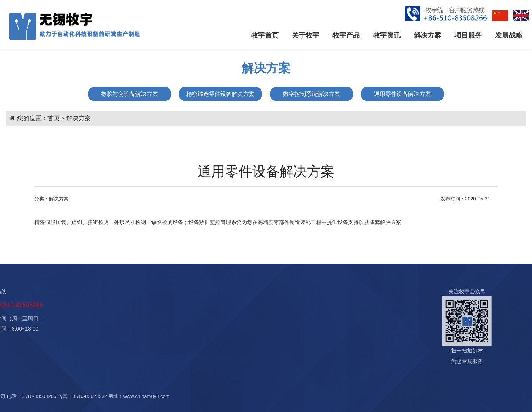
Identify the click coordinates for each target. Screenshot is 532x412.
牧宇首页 (265, 35)
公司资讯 (64, 301)
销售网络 (236, 322)
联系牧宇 (236, 342)
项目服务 (468, 35)
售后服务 (184, 322)
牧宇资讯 (387, 35)
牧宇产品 (346, 35)
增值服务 (184, 332)
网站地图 (453, 396)
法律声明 (236, 332)
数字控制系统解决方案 (312, 94)
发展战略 (509, 35)
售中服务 (184, 312)
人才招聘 (236, 312)
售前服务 (184, 301)
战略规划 (236, 301)
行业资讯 (64, 312)
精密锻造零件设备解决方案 (220, 94)
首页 (54, 118)
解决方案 (427, 35)
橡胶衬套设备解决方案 (130, 94)
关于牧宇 (306, 35)
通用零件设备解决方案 (402, 94)
